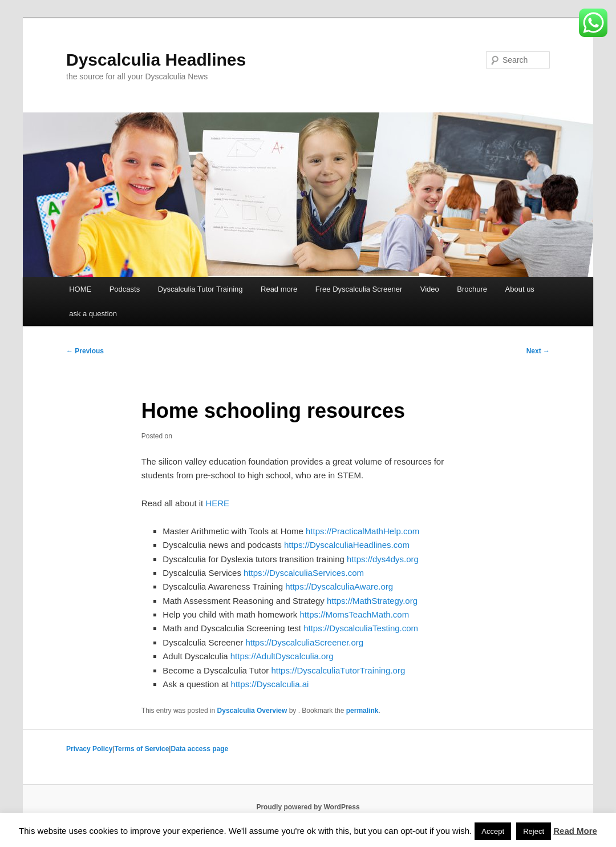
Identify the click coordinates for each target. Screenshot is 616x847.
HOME (80, 289)
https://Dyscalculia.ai (270, 684)
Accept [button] (493, 831)
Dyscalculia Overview (252, 711)
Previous (85, 351)
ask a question (93, 314)
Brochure (472, 289)
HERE (217, 503)
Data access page (199, 749)
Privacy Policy (89, 749)
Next (538, 351)
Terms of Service (142, 749)
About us (520, 289)
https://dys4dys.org (383, 559)
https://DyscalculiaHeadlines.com (347, 545)
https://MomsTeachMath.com (354, 614)
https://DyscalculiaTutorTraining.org (338, 670)
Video (430, 289)
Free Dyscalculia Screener (359, 289)
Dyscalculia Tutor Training (200, 289)
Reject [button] (534, 831)
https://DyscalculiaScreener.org (304, 642)
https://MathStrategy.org (372, 601)
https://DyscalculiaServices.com (304, 573)
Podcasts (125, 289)
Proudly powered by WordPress (308, 807)
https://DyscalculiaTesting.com (361, 628)
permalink (362, 711)
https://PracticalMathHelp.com (362, 531)
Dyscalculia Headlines (156, 60)
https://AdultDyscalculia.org (282, 656)
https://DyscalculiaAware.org (339, 586)
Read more (279, 289)
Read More (575, 831)
